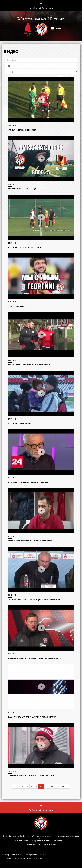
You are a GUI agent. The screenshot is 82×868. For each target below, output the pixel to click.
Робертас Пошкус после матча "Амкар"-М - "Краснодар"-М (35, 658)
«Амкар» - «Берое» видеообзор (22, 130)
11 (47, 786)
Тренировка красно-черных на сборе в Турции (29, 365)
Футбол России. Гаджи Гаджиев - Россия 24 (28, 482)
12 (52, 786)
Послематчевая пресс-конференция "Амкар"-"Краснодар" (34, 600)
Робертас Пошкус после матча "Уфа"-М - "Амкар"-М (31, 776)
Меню (56, 29)
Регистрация (46, 8)
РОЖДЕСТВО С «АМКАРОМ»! (20, 424)
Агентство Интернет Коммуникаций (32, 855)
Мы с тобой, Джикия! (18, 306)
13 (58, 786)
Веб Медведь (39, 858)
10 (41, 786)
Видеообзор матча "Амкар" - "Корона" (26, 247)
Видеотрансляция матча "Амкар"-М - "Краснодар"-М (32, 717)
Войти (33, 8)
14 (63, 786)
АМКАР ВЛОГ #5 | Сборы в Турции (23, 189)
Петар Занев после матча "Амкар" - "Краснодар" (30, 541)
